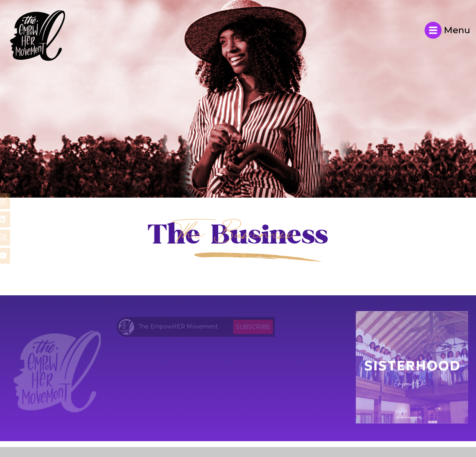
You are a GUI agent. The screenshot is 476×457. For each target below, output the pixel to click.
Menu (447, 30)
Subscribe (253, 329)
